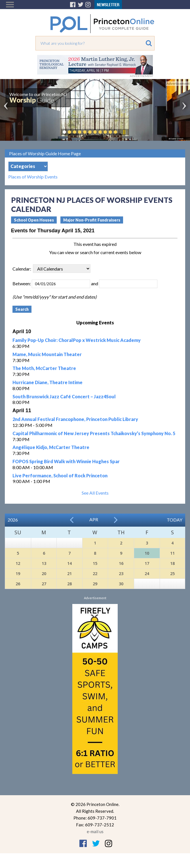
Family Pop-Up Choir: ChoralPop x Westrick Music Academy (77, 340)
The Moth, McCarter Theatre (44, 368)
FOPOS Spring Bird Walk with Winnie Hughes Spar (66, 461)
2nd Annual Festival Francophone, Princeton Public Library (75, 419)
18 (172, 563)
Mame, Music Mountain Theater (47, 354)
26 (18, 584)
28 (69, 584)
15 (95, 563)
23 (121, 574)
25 (172, 574)
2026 (13, 520)
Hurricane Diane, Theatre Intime (47, 382)
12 (18, 563)
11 (172, 553)
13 (44, 563)
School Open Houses (34, 220)
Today (175, 520)
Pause (124, 132)
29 (95, 584)
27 (44, 584)
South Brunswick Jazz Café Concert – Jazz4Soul (64, 396)
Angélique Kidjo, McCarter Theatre (51, 447)
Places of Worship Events (33, 177)
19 (18, 574)
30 (121, 584)
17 (147, 563)
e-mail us (95, 831)
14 (69, 563)
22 (95, 574)
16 (121, 563)
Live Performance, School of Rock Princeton (60, 476)
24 (147, 574)
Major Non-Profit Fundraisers (92, 220)
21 (69, 574)
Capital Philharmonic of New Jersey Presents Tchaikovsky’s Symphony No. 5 (94, 433)
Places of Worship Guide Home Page (45, 153)
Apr (94, 519)
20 (44, 574)
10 (147, 553)
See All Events (95, 493)
